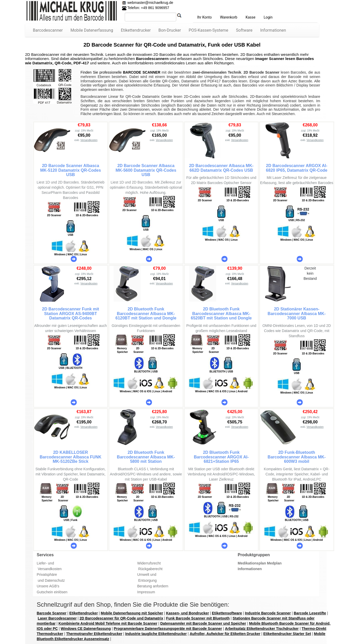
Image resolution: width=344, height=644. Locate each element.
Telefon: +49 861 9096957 (146, 8)
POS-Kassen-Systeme (208, 30)
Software (244, 30)
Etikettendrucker (136, 30)
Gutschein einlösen (52, 592)
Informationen (273, 30)
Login (268, 17)
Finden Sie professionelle (102, 72)
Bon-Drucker (170, 30)
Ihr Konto (204, 17)
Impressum (146, 592)
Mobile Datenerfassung (92, 30)
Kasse (250, 17)
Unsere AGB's (48, 586)
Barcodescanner (48, 30)
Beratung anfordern (153, 586)
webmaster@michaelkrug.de (150, 3)
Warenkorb (229, 17)
